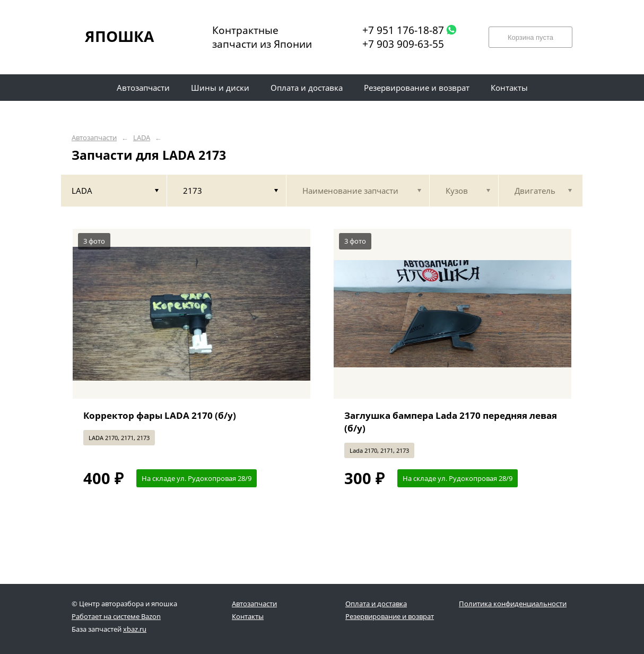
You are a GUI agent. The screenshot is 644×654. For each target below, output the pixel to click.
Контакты (248, 616)
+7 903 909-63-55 (403, 44)
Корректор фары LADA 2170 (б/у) (160, 415)
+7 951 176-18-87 (403, 30)
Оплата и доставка (376, 604)
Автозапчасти (94, 138)
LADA (142, 138)
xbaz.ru (135, 629)
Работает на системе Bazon (116, 616)
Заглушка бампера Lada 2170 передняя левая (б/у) (451, 422)
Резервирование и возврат (390, 616)
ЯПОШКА (119, 36)
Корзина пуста (530, 37)
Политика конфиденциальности (513, 604)
